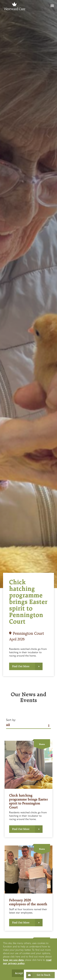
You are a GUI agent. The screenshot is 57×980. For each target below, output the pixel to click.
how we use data (13, 960)
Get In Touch (43, 975)
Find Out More (21, 666)
